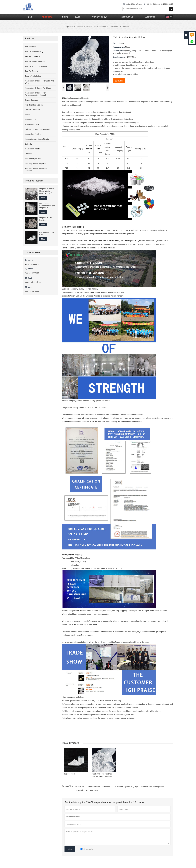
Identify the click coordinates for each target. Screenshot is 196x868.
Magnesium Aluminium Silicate (37, 139)
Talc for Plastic (31, 47)
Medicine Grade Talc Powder (99, 787)
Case (78, 17)
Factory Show (99, 17)
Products (47, 17)
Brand (116, 43)
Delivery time (119, 51)
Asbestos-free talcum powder (153, 787)
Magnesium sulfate (32, 149)
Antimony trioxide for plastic (36, 163)
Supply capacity (120, 57)
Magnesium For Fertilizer (45, 219)
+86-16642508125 (32, 273)
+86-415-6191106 (32, 264)
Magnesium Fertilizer (33, 134)
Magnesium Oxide (32, 124)
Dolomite (28, 154)
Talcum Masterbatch (33, 76)
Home (30, 17)
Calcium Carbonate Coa (47, 233)
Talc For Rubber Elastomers (36, 66)
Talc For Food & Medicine (96, 27)
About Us (150, 17)
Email (119, 80)
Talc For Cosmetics (32, 56)
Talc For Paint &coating (34, 52)
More (43, 198)
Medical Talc (80, 787)
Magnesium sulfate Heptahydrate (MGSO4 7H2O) (47, 191)
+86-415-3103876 (32, 292)
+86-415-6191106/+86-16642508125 (160, 4)
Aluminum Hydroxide (33, 159)
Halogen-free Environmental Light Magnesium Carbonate (47, 206)
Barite (27, 115)
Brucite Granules (31, 100)
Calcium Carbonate (32, 110)
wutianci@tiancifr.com (134, 4)
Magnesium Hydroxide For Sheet (38, 88)
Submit (70, 850)
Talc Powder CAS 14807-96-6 (86, 791)
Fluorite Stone (30, 120)
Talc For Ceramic (32, 71)
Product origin (119, 47)
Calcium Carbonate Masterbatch (38, 129)
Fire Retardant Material (34, 105)
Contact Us (127, 17)
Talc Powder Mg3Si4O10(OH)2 (126, 787)
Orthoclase (29, 144)
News (65, 17)
